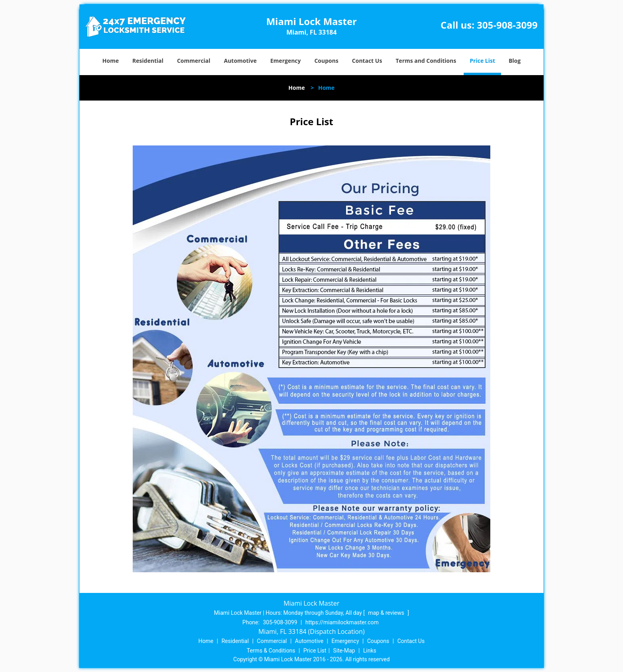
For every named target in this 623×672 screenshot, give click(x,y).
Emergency (285, 61)
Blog (515, 61)
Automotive (241, 61)
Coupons (326, 61)
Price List (482, 61)
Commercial (193, 61)
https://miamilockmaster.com (342, 622)
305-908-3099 (507, 25)
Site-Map (344, 651)
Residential (148, 61)
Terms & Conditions (271, 651)
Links (370, 651)
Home (111, 61)
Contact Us (367, 61)
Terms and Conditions (426, 61)
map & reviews (387, 613)
